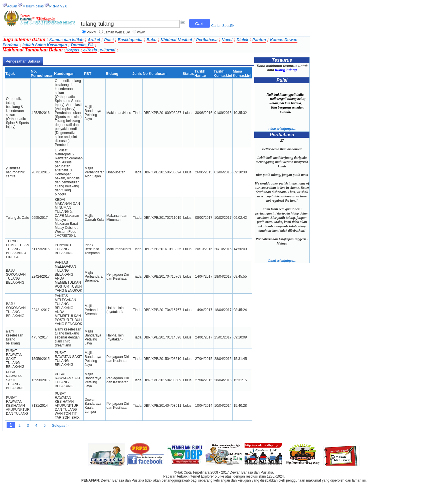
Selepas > (60, 425)
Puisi (109, 40)
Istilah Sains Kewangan (45, 45)
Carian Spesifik (223, 26)
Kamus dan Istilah (67, 40)
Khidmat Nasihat (176, 40)
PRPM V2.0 (58, 6)
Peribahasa (207, 40)
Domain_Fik (82, 45)
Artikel (94, 40)
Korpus (72, 50)
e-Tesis (90, 50)
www (141, 32)
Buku (152, 40)
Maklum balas (33, 6)
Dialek (242, 40)
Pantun (259, 40)
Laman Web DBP (117, 32)
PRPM (92, 32)
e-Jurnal (107, 50)
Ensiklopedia (130, 40)
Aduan (12, 6)
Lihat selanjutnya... (282, 129)
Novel (227, 40)
